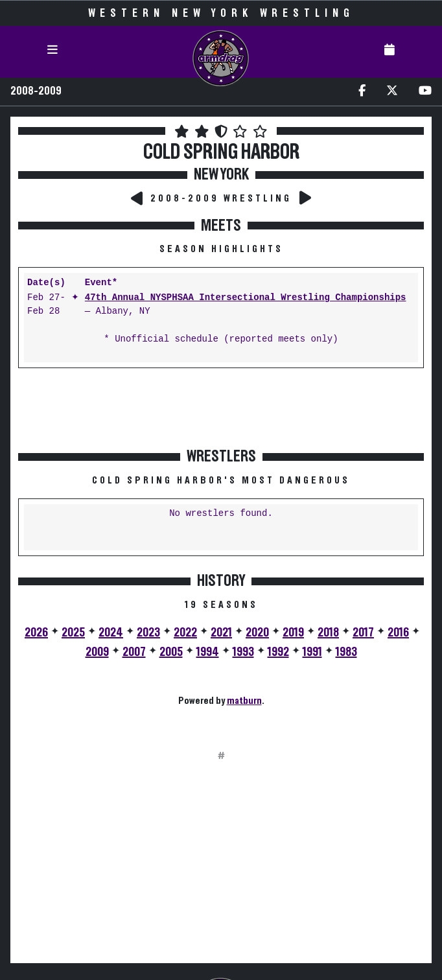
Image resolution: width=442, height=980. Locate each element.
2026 (36, 633)
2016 (398, 633)
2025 (73, 633)
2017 (363, 633)
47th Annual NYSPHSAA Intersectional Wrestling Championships (246, 298)
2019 (293, 633)
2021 (221, 633)
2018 (328, 633)
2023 (148, 633)
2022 (185, 633)
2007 (134, 652)
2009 (97, 652)
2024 (111, 633)
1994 (208, 652)
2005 (171, 652)
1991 (312, 652)
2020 (257, 633)
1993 (243, 652)
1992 (278, 652)
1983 (346, 652)
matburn (244, 701)
